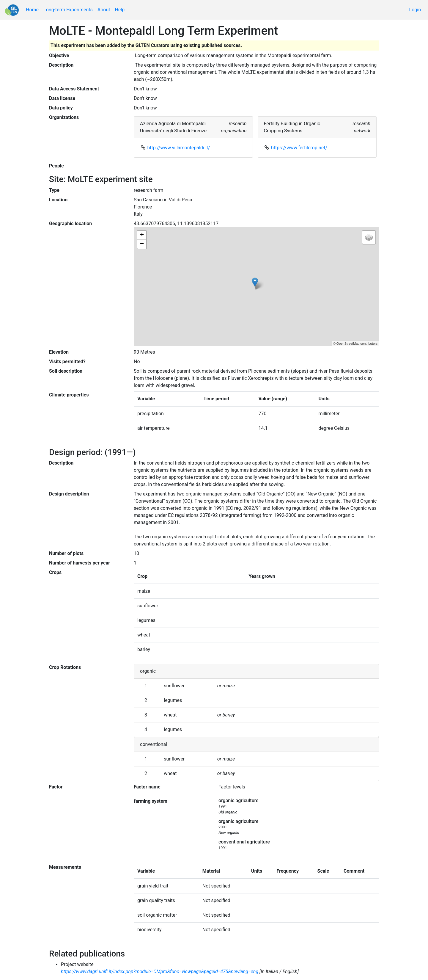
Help (120, 10)
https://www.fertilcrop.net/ (299, 148)
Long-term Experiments (68, 10)
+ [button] (142, 235)
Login (415, 10)
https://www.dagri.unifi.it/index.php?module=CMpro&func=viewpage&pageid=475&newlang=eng (160, 972)
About (104, 10)
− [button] (142, 244)
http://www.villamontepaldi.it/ (179, 148)
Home (32, 10)
